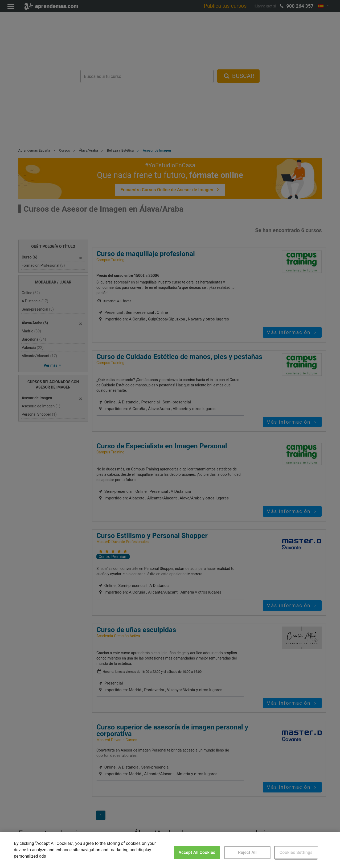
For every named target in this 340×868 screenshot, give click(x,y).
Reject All (247, 852)
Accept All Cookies (197, 852)
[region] (170, 850)
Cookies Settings (296, 852)
